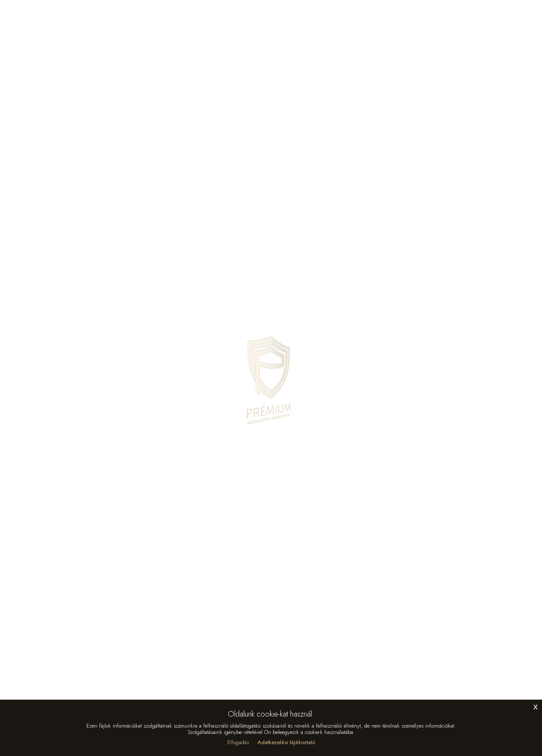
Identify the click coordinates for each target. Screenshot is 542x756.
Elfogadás (238, 742)
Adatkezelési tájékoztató (286, 742)
